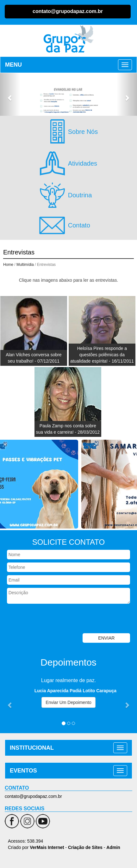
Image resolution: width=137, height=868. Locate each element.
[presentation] (48, 619)
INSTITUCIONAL (32, 748)
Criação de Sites (85, 847)
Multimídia (25, 265)
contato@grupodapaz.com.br (68, 11)
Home (8, 265)
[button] (10, 94)
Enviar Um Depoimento (68, 702)
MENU (13, 65)
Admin (113, 847)
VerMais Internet (47, 847)
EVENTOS (23, 771)
